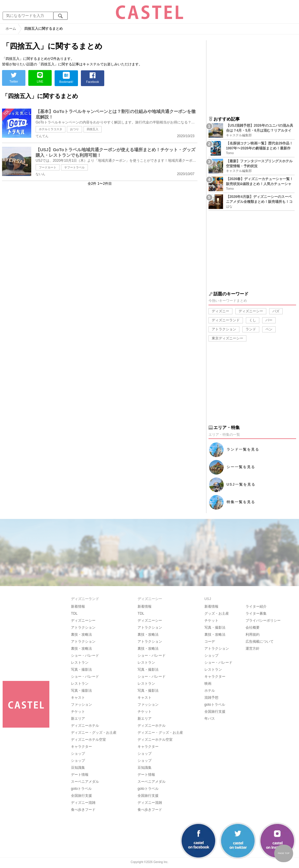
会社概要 (253, 628)
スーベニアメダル (85, 782)
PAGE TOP (284, 853)
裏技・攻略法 (81, 635)
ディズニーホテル (85, 726)
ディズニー (220, 311)
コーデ (210, 642)
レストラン (80, 663)
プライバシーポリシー (263, 621)
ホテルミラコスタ (51, 129)
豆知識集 (78, 768)
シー (241, 467)
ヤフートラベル (74, 167)
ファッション (81, 705)
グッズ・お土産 (217, 613)
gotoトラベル (81, 789)
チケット (78, 712)
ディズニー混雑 (83, 803)
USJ (241, 484)
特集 (241, 502)
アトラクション (224, 329)
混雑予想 (211, 698)
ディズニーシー (251, 311)
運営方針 (253, 649)
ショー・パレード (85, 656)
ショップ (78, 754)
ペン (269, 329)
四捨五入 (93, 129)
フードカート (48, 167)
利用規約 (253, 635)
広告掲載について (260, 642)
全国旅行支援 (81, 796)
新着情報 (78, 606)
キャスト (78, 698)
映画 (208, 684)
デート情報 (80, 775)
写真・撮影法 (81, 670)
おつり (74, 129)
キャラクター (81, 747)
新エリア (78, 719)
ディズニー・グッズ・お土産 (94, 733)
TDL (74, 613)
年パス (210, 719)
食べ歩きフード (83, 810)
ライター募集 (256, 613)
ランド (251, 329)
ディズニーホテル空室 (88, 740)
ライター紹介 (256, 606)
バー (269, 320)
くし (253, 320)
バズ (276, 311)
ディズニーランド (226, 320)
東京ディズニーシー (227, 338)
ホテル (210, 691)
